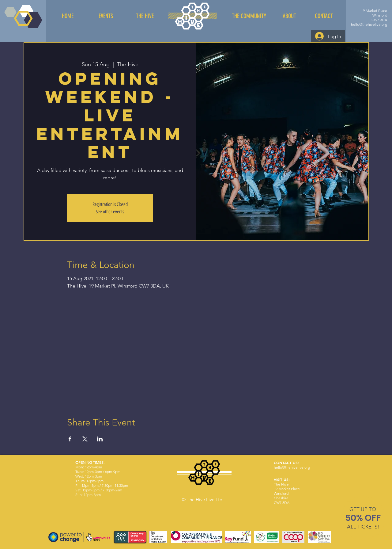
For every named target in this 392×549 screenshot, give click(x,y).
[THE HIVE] (145, 16)
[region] (363, 519)
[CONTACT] (324, 16)
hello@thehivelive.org (369, 24)
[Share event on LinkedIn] (100, 439)
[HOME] (68, 16)
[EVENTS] (106, 16)
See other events (110, 212)
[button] (363, 509)
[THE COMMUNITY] (249, 16)
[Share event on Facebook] (70, 439)
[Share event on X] (85, 439)
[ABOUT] (289, 16)
